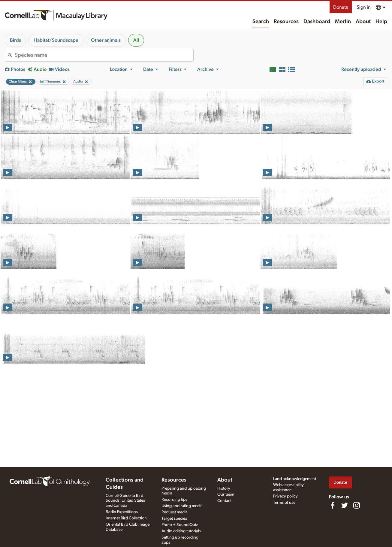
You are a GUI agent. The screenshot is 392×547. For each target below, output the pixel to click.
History (224, 488)
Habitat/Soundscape (56, 40)
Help (381, 22)
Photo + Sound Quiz (180, 525)
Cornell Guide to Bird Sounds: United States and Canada (125, 501)
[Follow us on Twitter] (345, 505)
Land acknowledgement (295, 479)
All (136, 40)
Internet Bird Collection (126, 518)
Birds (15, 40)
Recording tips (174, 500)
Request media (175, 512)
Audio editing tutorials (181, 531)
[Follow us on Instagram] (357, 505)
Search (261, 22)
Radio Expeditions (122, 512)
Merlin (343, 22)
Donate (341, 7)
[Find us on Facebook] (333, 505)
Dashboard (317, 22)
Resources (286, 22)
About (363, 22)
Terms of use (284, 503)
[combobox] (104, 55)
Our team (226, 494)
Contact (224, 501)
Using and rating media (182, 506)
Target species (174, 518)
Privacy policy (285, 496)
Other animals (106, 40)
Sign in (364, 7)
